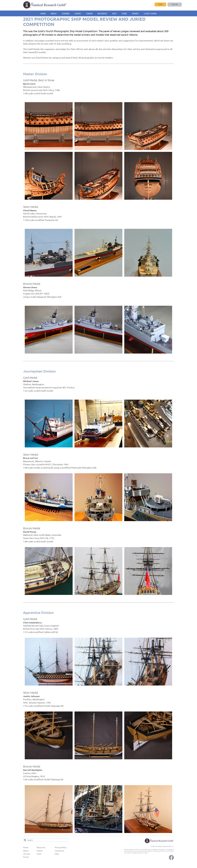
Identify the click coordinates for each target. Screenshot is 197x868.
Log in (175, 4)
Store (39, 854)
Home (26, 847)
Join (160, 4)
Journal (26, 854)
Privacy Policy (61, 847)
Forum (26, 857)
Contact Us (59, 851)
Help (57, 854)
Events (40, 851)
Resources (41, 847)
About (26, 851)
